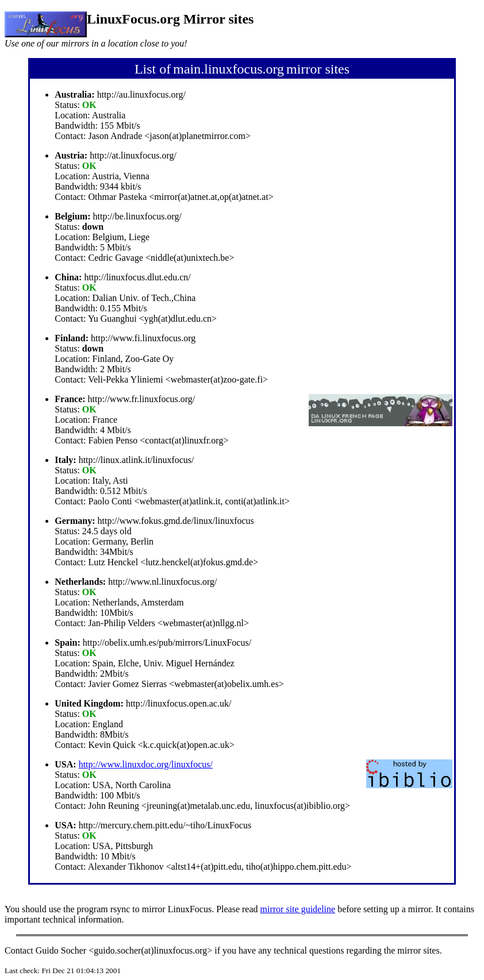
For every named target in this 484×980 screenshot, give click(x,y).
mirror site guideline (298, 909)
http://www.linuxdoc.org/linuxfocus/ (146, 764)
